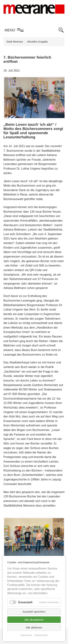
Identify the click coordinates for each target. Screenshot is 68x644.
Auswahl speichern (34, 612)
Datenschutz (41, 635)
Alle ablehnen (34, 627)
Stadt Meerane (15, 42)
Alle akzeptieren (34, 620)
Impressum (26, 635)
